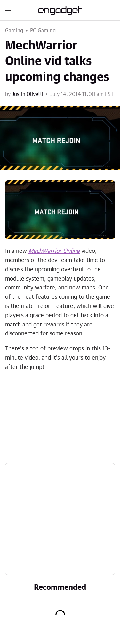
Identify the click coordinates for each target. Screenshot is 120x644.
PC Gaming (43, 31)
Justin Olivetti (28, 94)
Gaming (14, 31)
